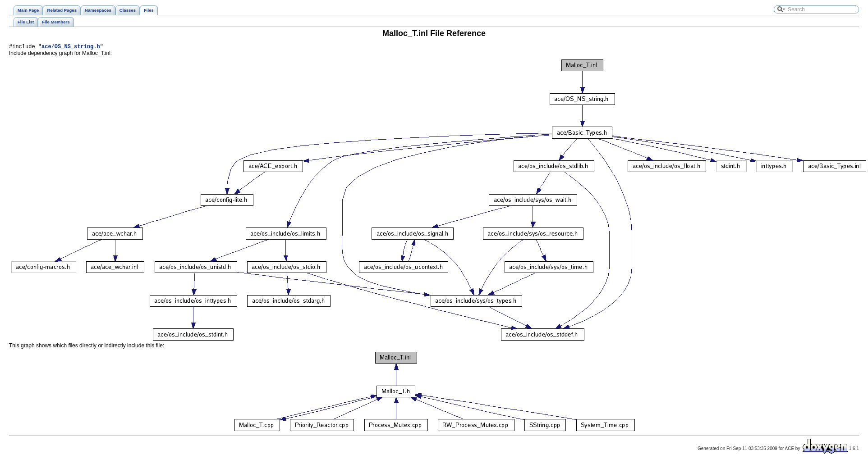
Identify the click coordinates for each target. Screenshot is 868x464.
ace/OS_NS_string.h (71, 48)
